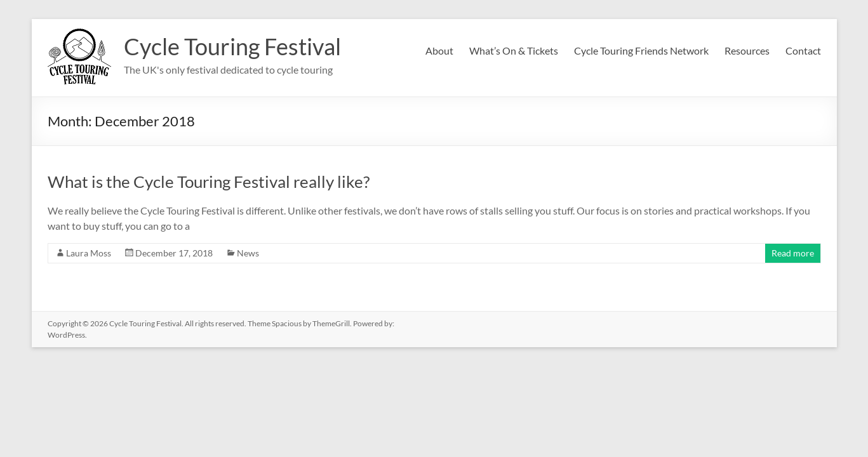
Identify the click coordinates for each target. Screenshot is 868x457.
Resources (747, 50)
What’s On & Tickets (514, 50)
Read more (793, 253)
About (439, 50)
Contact (803, 50)
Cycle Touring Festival (232, 46)
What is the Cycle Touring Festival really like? (209, 182)
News (248, 253)
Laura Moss (89, 253)
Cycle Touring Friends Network (641, 50)
